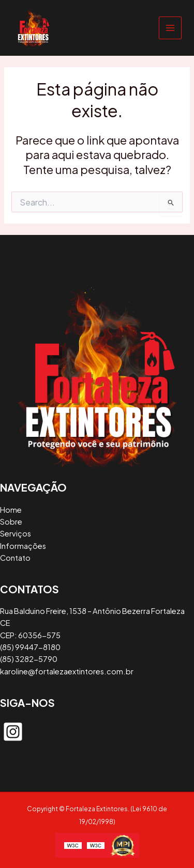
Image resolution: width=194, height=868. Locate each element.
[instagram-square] (13, 732)
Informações (23, 546)
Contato (15, 558)
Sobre (11, 522)
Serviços (16, 533)
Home (11, 510)
